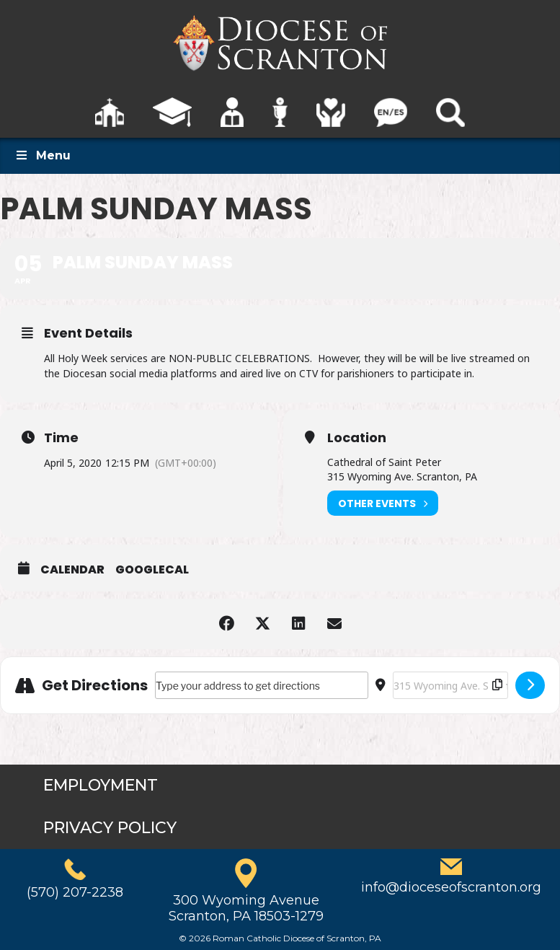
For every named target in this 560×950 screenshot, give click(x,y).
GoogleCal (152, 570)
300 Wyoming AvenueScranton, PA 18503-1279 (246, 908)
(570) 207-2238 (75, 892)
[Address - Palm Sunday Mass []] (262, 685)
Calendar (72, 570)
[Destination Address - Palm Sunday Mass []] (450, 685)
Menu (43, 155)
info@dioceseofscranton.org (451, 887)
